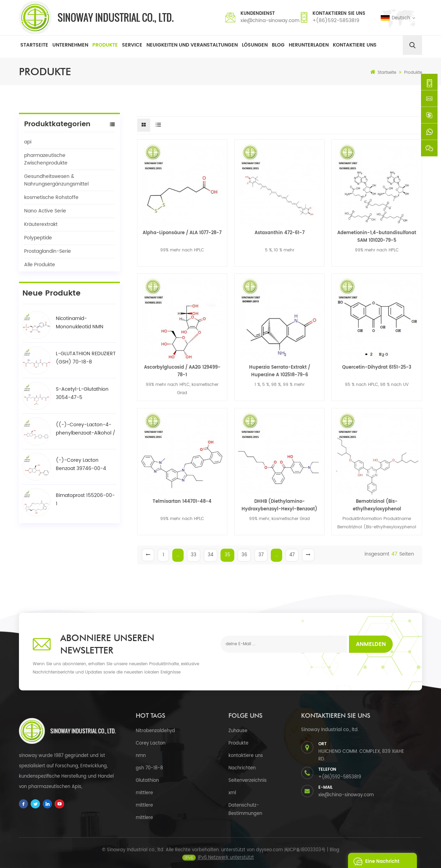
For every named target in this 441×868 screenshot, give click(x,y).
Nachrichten (242, 768)
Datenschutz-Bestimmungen (245, 810)
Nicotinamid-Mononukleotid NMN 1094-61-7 (80, 323)
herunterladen (309, 45)
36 (244, 555)
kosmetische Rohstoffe (51, 197)
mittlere (144, 793)
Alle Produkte (40, 265)
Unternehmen (70, 45)
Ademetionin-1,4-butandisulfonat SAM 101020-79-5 (377, 237)
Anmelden (371, 644)
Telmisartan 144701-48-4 (182, 502)
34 (211, 555)
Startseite (34, 45)
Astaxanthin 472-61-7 (280, 233)
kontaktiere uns (246, 756)
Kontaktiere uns (355, 45)
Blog (278, 45)
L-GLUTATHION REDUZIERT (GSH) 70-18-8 (86, 358)
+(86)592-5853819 (336, 21)
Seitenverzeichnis (248, 781)
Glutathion (147, 781)
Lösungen (255, 45)
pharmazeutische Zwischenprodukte (46, 159)
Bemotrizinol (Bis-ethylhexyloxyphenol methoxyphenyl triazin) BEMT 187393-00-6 (377, 506)
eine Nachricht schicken (375, 860)
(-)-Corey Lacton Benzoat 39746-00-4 (81, 464)
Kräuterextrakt (41, 224)
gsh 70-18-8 (149, 768)
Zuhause (238, 731)
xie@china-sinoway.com (270, 21)
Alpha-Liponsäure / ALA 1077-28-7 (182, 233)
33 (194, 555)
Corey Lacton (151, 743)
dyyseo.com (269, 854)
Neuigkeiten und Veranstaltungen (192, 45)
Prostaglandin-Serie (48, 251)
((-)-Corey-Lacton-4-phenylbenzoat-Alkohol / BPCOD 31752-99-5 (86, 429)
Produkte (105, 45)
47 (292, 555)
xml (232, 793)
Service (132, 45)
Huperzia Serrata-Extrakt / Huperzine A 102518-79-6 (280, 371)
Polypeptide (38, 238)
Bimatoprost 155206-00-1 (85, 500)
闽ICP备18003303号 (305, 854)
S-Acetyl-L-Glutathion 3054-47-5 (82, 393)
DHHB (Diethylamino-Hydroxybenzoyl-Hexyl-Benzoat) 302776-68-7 (279, 506)
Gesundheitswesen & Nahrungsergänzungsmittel (56, 180)
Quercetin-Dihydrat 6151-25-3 (377, 367)
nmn (141, 756)
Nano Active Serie (45, 211)
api (28, 142)
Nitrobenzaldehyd (155, 731)
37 (261, 555)
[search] (412, 45)
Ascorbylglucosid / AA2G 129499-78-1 (182, 371)
